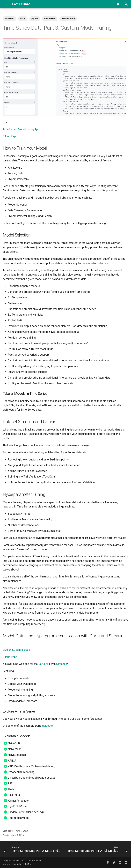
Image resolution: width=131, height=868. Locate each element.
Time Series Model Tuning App (21, 129)
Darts (42, 664)
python (35, 19)
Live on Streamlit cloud (16, 650)
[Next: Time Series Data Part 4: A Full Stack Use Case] (97, 849)
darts (23, 19)
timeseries (50, 19)
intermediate (68, 19)
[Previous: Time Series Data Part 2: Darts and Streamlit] (32, 849)
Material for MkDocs (23, 864)
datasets (47, 726)
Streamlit (62, 664)
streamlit (9, 19)
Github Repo (10, 136)
